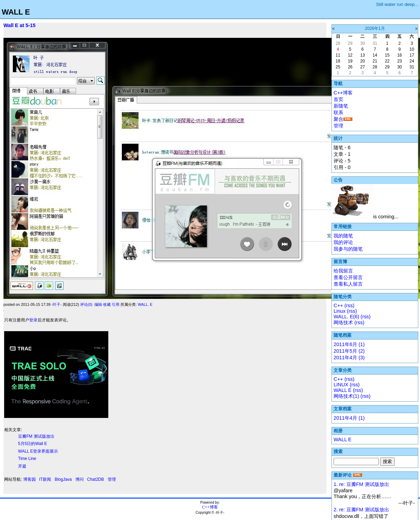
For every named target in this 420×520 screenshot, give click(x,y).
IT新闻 (45, 479)
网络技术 (343, 322)
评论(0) (86, 304)
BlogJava (63, 479)
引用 (116, 304)
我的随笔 (343, 236)
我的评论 (343, 242)
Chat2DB (96, 479)
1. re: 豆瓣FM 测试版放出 (361, 484)
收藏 (107, 304)
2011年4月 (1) (349, 418)
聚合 (338, 119)
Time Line (27, 459)
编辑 (98, 304)
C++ (338, 305)
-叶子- (56, 304)
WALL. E (145, 304)
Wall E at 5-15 (19, 25)
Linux (339, 311)
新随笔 (341, 106)
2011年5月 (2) (349, 351)
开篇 (22, 466)
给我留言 (343, 271)
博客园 (30, 479)
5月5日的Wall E (33, 444)
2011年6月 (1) (349, 344)
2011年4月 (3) (349, 358)
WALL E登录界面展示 (38, 451)
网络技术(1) (346, 396)
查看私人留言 (348, 284)
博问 (79, 479)
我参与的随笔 (348, 249)
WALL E (16, 12)
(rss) (349, 305)
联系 (338, 112)
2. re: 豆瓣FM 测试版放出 (361, 510)
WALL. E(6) (346, 317)
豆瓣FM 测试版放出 (36, 436)
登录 (33, 320)
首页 (338, 99)
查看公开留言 (348, 277)
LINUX (341, 385)
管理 (112, 479)
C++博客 (343, 93)
